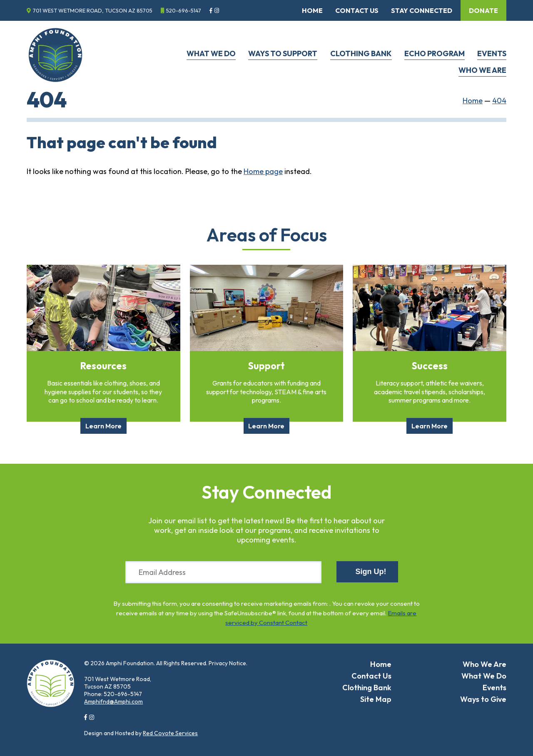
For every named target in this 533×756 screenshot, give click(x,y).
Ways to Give (483, 699)
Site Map (376, 699)
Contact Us (357, 10)
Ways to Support (283, 53)
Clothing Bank (361, 53)
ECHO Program (435, 53)
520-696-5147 (184, 10)
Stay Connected (422, 10)
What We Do (211, 53)
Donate (483, 10)
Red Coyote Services (170, 733)
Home (312, 10)
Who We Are (482, 70)
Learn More (103, 426)
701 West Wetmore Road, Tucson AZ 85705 (93, 10)
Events (492, 53)
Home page (263, 171)
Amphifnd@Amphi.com (113, 701)
